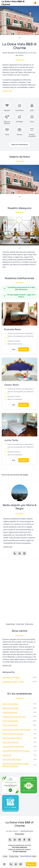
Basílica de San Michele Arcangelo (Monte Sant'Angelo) (16, 765)
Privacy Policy (14, 856)
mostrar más (7, 91)
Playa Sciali (7, 755)
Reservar (31, 864)
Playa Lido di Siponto (11, 742)
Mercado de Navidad (11, 708)
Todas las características (19, 144)
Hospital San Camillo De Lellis (14, 717)
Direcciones (29, 624)
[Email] (21, 864)
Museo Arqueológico (11, 704)
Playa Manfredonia (10, 712)
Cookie (5, 856)
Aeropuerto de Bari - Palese (13, 682)
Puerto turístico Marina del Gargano (17, 729)
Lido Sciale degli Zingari (12, 759)
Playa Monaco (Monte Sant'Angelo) (16, 751)
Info (14, 349)
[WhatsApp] (16, 864)
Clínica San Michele (10, 725)
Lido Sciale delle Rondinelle (13, 747)
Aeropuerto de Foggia (11, 677)
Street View (20, 624)
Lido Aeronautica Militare (12, 738)
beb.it (34, 856)
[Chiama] (11, 864)
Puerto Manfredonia (10, 721)
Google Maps (10, 624)
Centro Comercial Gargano (13, 734)
